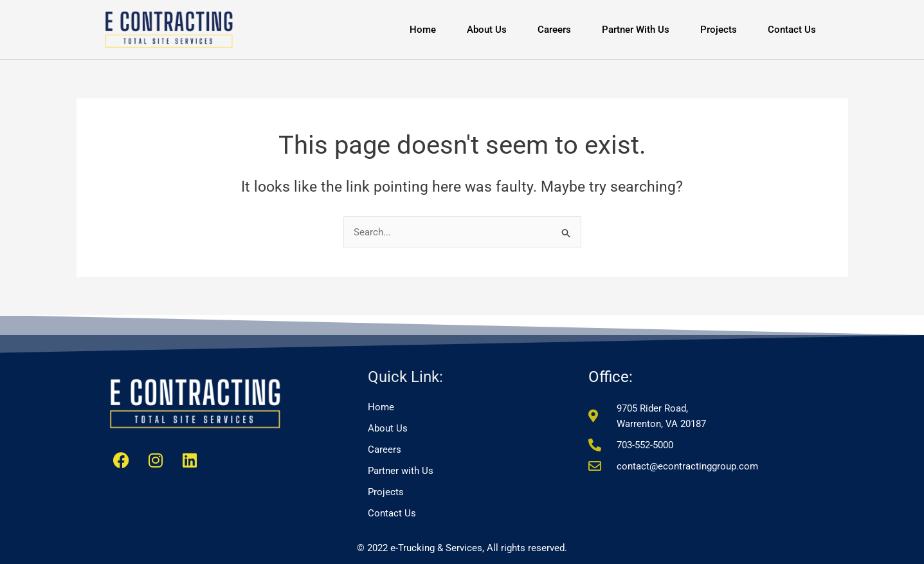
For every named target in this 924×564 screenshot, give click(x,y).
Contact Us (792, 30)
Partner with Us (636, 30)
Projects (719, 30)
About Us (487, 30)
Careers (554, 30)
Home (423, 30)
